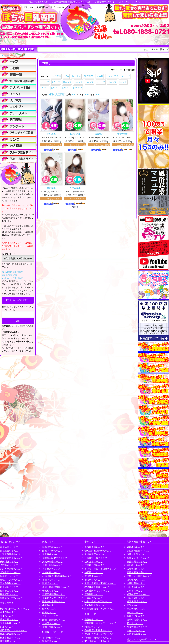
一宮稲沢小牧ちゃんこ (96, 558)
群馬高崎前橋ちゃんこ (11, 634)
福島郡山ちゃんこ (9, 591)
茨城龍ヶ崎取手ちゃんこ (55, 558)
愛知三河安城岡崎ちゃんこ (98, 551)
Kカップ (55, 88)
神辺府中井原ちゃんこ (138, 634)
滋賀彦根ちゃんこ (94, 619)
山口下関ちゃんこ (136, 598)
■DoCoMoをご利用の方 (12, 272)
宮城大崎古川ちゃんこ (11, 558)
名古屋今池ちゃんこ (95, 547)
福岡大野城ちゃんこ (137, 601)
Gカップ (101, 82)
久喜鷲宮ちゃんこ (51, 569)
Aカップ (126, 76)
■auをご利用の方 (10, 275)
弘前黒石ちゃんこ (9, 565)
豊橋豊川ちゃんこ (94, 576)
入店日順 (60, 94)
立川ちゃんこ (7, 616)
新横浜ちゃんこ (50, 583)
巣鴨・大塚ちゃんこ (52, 627)
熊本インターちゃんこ (138, 558)
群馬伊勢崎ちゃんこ (52, 547)
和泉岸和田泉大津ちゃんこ (98, 638)
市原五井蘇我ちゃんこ (54, 594)
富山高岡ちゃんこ (51, 641)
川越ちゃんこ (7, 627)
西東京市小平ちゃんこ (54, 601)
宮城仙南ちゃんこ (9, 547)
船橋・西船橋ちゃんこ (54, 620)
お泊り (100, 76)
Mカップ (78, 88)
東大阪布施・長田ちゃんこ (98, 641)
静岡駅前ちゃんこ (94, 572)
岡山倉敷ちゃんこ (136, 609)
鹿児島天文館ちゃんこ (138, 551)
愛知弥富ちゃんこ (94, 561)
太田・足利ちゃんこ (52, 565)
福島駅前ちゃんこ (9, 594)
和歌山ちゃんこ (92, 627)
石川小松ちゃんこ (51, 638)
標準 (52, 94)
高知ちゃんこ (134, 605)
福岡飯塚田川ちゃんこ (138, 594)
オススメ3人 (112, 76)
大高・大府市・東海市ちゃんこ (100, 583)
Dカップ (67, 82)
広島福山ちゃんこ (136, 569)
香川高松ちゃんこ (136, 565)
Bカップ (45, 82)
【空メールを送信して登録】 (18, 300)
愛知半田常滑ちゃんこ (96, 605)
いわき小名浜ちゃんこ (11, 569)
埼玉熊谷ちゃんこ (9, 641)
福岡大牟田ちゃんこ (137, 627)
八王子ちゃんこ (50, 616)
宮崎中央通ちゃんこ (137, 620)
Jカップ (45, 88)
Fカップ (90, 82)
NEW (66, 76)
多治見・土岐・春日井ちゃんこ (100, 569)
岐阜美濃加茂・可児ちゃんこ (99, 609)
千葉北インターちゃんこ (55, 598)
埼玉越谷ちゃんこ (51, 554)
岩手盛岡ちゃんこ (9, 587)
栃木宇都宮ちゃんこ (10, 638)
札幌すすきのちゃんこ (11, 580)
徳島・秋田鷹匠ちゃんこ (139, 576)
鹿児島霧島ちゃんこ (137, 561)
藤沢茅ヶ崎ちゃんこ (52, 551)
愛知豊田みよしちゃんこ (97, 591)
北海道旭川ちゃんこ (10, 572)
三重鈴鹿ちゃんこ (94, 598)
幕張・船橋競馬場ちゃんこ (56, 587)
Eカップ (79, 82)
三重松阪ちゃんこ (94, 594)
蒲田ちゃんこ (49, 612)
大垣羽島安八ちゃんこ (96, 554)
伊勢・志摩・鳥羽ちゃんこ (98, 601)
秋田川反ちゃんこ (9, 561)
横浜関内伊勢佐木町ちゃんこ (15, 609)
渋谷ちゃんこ (49, 609)
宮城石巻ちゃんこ (9, 551)
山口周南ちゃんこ (136, 587)
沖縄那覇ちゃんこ (136, 583)
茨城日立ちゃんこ (51, 623)
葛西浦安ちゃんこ (51, 580)
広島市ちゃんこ (135, 591)
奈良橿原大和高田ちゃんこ (98, 630)
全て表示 (56, 76)
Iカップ (123, 82)
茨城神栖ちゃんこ (51, 572)
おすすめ (76, 76)
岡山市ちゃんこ (135, 623)
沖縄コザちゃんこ (136, 630)
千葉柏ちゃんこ (50, 591)
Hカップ (112, 82)
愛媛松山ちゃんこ (136, 547)
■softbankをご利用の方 (12, 278)
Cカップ (56, 82)
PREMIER (89, 76)
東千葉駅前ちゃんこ (10, 623)
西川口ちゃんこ (8, 612)
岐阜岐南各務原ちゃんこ (97, 587)
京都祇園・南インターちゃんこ (100, 623)
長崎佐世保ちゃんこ (137, 554)
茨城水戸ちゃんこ (9, 619)
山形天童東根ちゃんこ (11, 554)
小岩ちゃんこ (49, 605)
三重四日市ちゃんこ (95, 565)
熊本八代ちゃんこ (136, 616)
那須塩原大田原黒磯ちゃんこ (57, 576)
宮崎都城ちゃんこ (136, 580)
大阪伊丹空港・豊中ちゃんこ (99, 634)
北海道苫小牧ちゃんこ (11, 598)
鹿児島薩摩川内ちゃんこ (139, 572)
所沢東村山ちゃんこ (52, 561)
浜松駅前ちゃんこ (94, 580)
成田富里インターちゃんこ (14, 630)
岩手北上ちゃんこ (9, 576)
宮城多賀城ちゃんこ (10, 583)
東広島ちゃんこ (135, 612)
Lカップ (66, 88)
